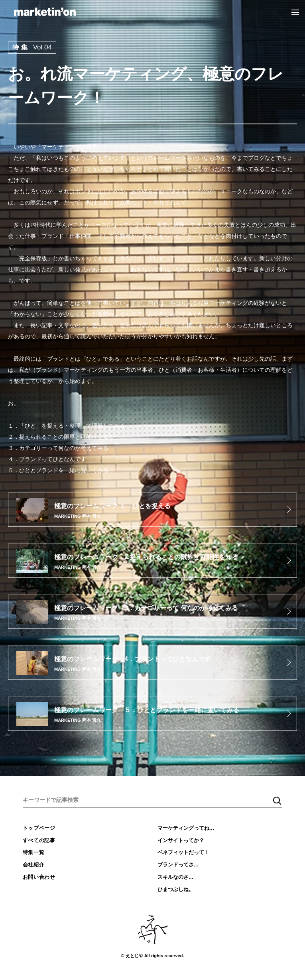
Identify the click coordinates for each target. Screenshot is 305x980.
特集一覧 (34, 852)
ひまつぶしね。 (176, 889)
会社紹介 (34, 865)
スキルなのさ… (176, 877)
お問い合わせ (39, 877)
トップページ (39, 828)
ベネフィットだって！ (183, 852)
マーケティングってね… (186, 828)
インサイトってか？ (181, 840)
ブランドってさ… (178, 865)
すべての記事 (39, 840)
